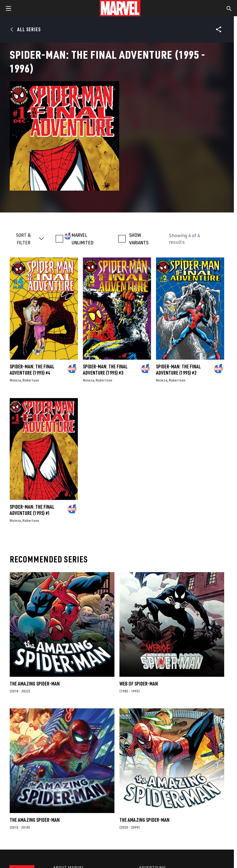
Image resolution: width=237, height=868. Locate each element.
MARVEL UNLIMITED (83, 239)
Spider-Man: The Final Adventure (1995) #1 (32, 510)
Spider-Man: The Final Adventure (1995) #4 (32, 370)
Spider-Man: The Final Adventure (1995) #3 (105, 370)
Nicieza (15, 380)
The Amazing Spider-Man (35, 684)
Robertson (31, 380)
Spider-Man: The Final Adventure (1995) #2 (178, 370)
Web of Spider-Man (139, 684)
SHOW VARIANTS (139, 239)
